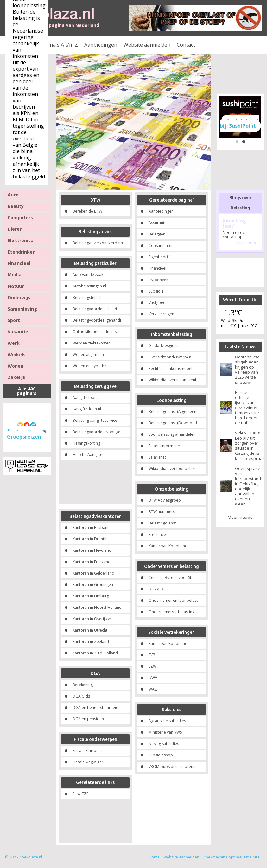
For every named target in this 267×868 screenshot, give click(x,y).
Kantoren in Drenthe (91, 539)
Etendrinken (22, 252)
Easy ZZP (81, 794)
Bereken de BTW (87, 211)
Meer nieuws (240, 517)
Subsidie (156, 291)
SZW (153, 666)
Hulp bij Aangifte (87, 455)
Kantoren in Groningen (93, 585)
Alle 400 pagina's (27, 391)
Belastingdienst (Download (173, 423)
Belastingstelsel (86, 297)
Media (15, 275)
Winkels (17, 354)
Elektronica (21, 240)
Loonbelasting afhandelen (172, 434)
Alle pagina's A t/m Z (54, 45)
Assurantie (158, 223)
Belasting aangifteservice (95, 420)
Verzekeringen (161, 314)
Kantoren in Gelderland (93, 573)
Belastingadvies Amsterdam (98, 243)
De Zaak (156, 589)
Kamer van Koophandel (170, 546)
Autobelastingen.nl (89, 286)
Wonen (16, 366)
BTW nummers (162, 512)
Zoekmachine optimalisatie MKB (232, 857)
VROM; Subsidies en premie (173, 766)
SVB (152, 655)
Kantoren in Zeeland (91, 642)
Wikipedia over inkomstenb (173, 380)
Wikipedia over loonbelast (172, 469)
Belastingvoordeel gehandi (97, 320)
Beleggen (157, 234)
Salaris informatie (164, 446)
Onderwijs (19, 297)
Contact (186, 45)
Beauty (16, 206)
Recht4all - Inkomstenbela (172, 368)
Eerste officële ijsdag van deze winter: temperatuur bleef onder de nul (247, 408)
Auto (13, 195)
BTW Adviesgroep (165, 500)
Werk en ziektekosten (92, 343)
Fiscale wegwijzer (88, 762)
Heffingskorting (86, 443)
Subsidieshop (161, 755)
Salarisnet (157, 457)
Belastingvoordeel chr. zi (95, 309)
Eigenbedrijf (159, 257)
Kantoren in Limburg (91, 596)
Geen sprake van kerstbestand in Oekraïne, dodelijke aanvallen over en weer (248, 486)
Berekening (83, 685)
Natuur (16, 286)
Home (154, 857)
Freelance (157, 534)
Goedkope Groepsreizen (25, 434)
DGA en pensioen (88, 719)
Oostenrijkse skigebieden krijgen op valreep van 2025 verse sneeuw (247, 370)
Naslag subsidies (164, 744)
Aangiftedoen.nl (87, 409)
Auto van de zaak (88, 275)
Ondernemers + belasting (172, 612)
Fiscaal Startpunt (87, 751)
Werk (14, 343)
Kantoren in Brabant (91, 527)
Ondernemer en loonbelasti (174, 600)
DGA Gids (81, 696)
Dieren (15, 229)
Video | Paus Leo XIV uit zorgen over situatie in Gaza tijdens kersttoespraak (248, 446)
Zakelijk (17, 377)
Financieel (19, 263)
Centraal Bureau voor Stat (172, 578)
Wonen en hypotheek (92, 366)
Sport (14, 320)
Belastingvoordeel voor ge (96, 432)
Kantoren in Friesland (92, 562)
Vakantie (18, 332)
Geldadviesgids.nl (165, 346)
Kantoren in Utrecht (90, 630)
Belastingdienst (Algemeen (172, 411)
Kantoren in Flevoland (92, 550)
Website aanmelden (147, 45)
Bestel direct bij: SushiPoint (240, 123)
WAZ (153, 689)
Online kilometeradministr (96, 332)
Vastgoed (157, 302)
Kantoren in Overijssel (92, 619)
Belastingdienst (162, 523)
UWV (153, 678)
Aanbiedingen (101, 45)
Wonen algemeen (88, 354)
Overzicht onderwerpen (170, 357)
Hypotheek (158, 280)
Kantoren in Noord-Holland (97, 607)
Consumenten (161, 245)
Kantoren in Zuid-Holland (95, 653)
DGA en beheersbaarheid (95, 707)
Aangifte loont (85, 398)
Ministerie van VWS (165, 732)
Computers (20, 218)
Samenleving (22, 309)
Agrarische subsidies (167, 721)
